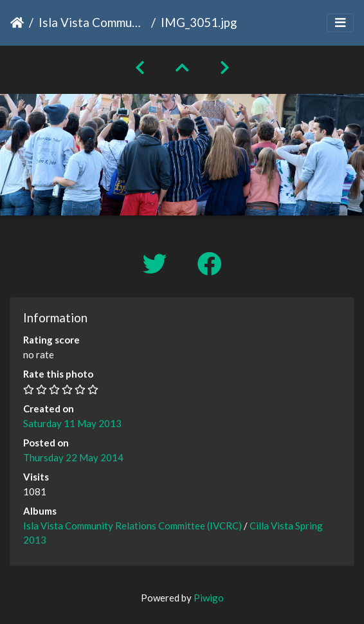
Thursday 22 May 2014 (73, 457)
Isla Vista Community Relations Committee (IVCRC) (92, 22)
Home (17, 23)
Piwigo (209, 598)
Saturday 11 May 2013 (72, 423)
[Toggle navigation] (340, 23)
